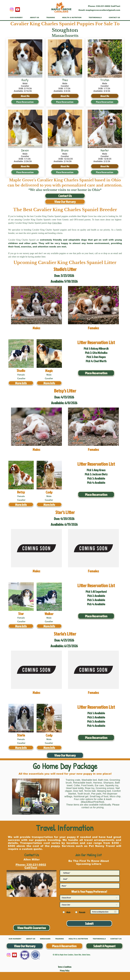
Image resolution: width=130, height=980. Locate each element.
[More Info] (21, 383)
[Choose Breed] (90, 898)
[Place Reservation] (25, 102)
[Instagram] (12, 10)
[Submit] (89, 923)
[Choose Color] (90, 905)
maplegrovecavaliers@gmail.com (103, 10)
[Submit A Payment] (104, 946)
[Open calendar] (115, 912)
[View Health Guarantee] (32, 928)
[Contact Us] (65, 196)
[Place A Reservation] (64, 946)
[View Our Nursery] (65, 202)
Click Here (57, 223)
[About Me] (25, 96)
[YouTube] (18, 10)
